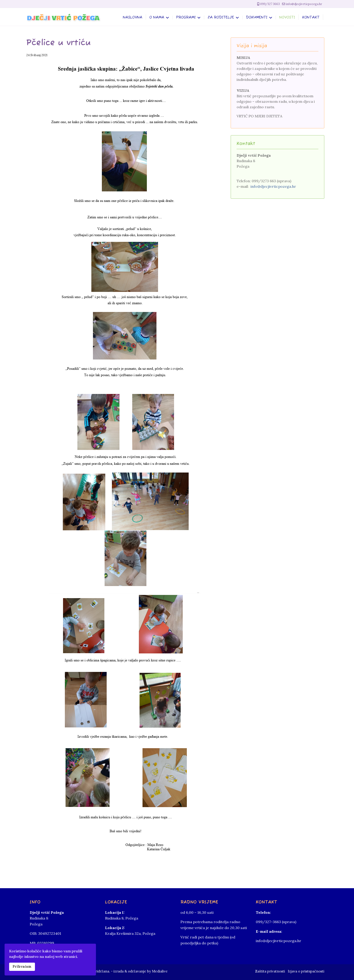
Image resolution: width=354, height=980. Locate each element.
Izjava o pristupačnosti (306, 971)
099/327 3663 (270, 4)
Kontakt (311, 18)
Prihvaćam (22, 967)
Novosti (287, 18)
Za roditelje (221, 18)
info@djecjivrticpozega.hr (304, 4)
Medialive (160, 971)
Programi (186, 18)
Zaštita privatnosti (270, 971)
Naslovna (133, 18)
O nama (157, 18)
